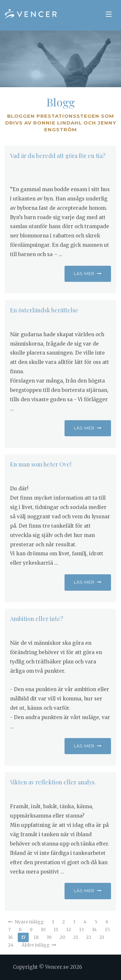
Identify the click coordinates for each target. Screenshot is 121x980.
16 (10, 937)
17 (23, 937)
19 (49, 937)
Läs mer (88, 273)
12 (69, 929)
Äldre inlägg (39, 945)
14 (94, 929)
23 (102, 937)
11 (56, 929)
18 (36, 937)
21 (76, 937)
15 (107, 929)
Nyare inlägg (26, 922)
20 (62, 937)
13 (81, 929)
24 (11, 945)
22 (89, 937)
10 (43, 929)
